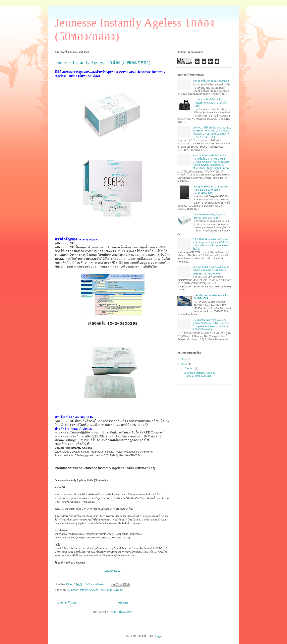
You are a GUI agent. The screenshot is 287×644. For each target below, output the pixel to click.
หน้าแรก (123, 603)
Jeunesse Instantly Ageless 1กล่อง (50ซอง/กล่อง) (103, 62)
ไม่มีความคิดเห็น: (96, 584)
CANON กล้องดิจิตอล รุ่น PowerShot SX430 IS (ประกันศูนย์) (211, 103)
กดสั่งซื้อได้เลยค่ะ (113, 571)
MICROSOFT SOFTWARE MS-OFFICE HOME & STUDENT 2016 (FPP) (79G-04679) (211, 271)
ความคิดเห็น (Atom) (121, 612)
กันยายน (190, 368)
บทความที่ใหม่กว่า (68, 603)
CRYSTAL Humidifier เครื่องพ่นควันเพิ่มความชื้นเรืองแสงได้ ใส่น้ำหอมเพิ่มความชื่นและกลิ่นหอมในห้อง (211, 244)
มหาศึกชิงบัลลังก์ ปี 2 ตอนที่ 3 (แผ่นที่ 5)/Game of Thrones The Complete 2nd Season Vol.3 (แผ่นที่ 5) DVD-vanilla (212, 325)
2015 (185, 364)
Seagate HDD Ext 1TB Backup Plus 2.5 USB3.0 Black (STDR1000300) (211, 190)
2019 (185, 359)
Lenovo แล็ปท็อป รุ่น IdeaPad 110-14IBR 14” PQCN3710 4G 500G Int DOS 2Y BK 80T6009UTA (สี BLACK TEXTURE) (212, 132)
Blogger (158, 636)
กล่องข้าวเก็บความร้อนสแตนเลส (211, 81)
